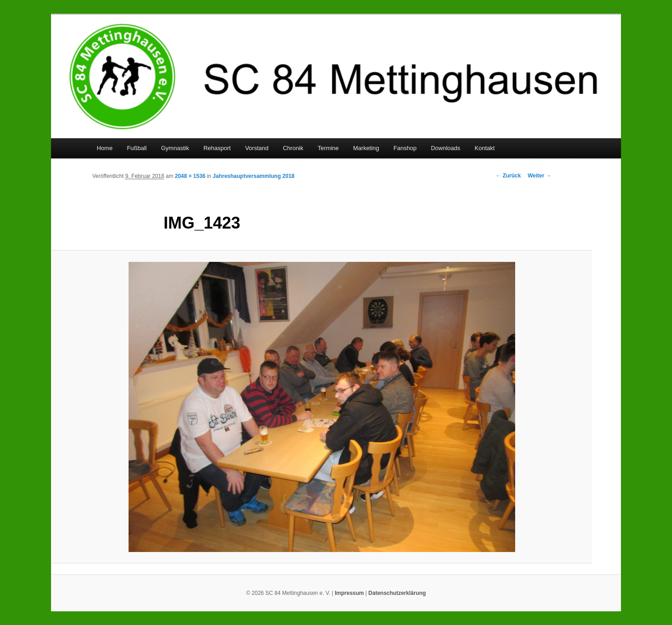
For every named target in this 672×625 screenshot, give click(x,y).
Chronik (293, 148)
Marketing (366, 148)
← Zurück (508, 176)
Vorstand (257, 148)
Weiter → (539, 176)
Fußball (137, 148)
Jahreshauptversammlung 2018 (254, 176)
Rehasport (217, 148)
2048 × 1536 (190, 176)
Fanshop (405, 148)
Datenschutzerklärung (397, 593)
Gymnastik (175, 148)
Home (105, 148)
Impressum (349, 593)
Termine (328, 148)
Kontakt (485, 148)
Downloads (445, 148)
